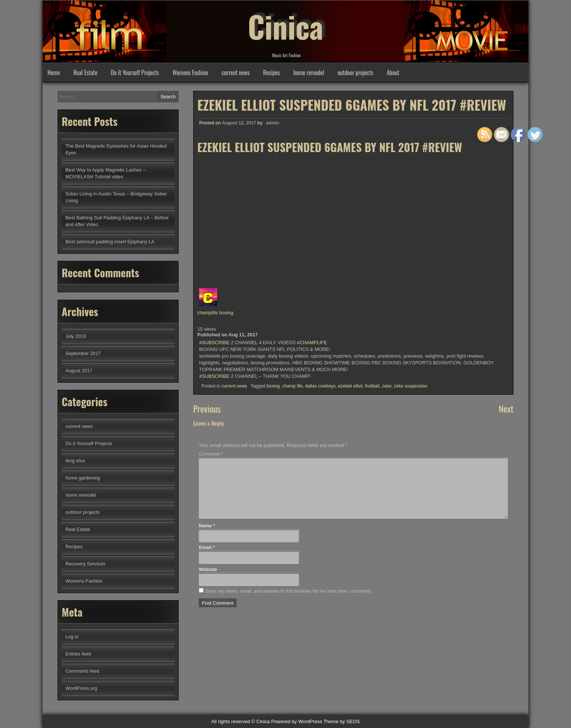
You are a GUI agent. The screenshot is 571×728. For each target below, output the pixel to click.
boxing (273, 386)
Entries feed (78, 654)
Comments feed (82, 671)
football (372, 386)
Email (207, 547)
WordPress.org (81, 688)
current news (236, 73)
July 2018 (76, 336)
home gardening (83, 478)
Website (208, 569)
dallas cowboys (320, 386)
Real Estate (85, 73)
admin (273, 123)
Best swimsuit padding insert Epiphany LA (110, 242)
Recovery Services (85, 564)
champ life (292, 386)
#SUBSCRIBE (214, 343)
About (393, 73)
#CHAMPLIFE (312, 343)
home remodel (309, 73)
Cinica (285, 26)
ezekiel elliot (350, 386)
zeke (387, 386)
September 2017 (83, 353)
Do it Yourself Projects (135, 73)
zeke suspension (410, 386)
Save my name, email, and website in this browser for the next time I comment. (289, 591)
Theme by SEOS (342, 721)
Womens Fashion (190, 73)
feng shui (75, 461)
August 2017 (79, 371)
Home (54, 73)
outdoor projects (356, 73)
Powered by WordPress (297, 721)
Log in (72, 637)
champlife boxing (215, 313)
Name (207, 526)
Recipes (271, 73)
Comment (211, 454)
